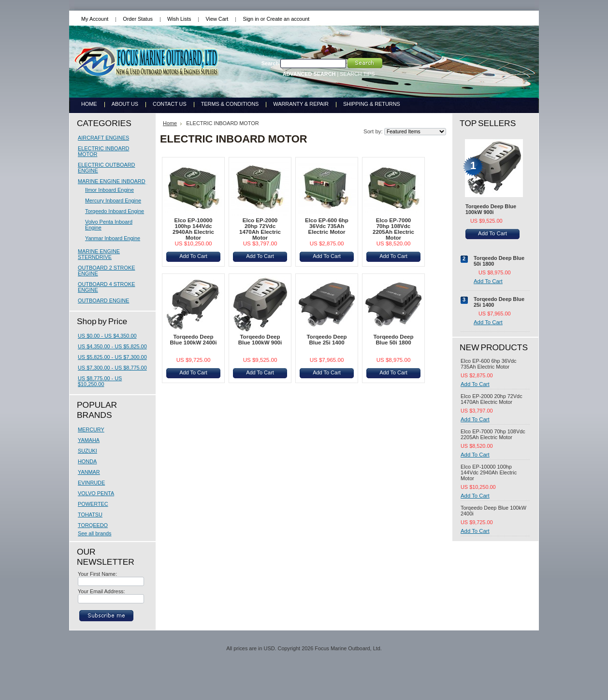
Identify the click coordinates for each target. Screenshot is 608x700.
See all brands (95, 533)
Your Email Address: (101, 591)
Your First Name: (97, 574)
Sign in (251, 19)
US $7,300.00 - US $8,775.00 (112, 368)
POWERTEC (93, 504)
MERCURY (91, 429)
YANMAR (89, 472)
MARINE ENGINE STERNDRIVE (99, 254)
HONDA (87, 461)
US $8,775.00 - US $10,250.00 (100, 381)
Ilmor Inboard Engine (109, 190)
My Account (95, 19)
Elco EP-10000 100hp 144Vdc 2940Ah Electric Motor (193, 229)
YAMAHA (89, 440)
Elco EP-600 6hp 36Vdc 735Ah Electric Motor (327, 226)
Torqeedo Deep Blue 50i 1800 (393, 340)
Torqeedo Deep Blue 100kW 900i (260, 340)
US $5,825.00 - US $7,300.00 (112, 357)
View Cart (217, 19)
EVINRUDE (91, 483)
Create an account (288, 19)
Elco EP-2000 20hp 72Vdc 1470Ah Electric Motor (260, 229)
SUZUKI (87, 451)
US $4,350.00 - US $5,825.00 (112, 346)
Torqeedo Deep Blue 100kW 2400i (194, 340)
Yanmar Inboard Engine (113, 238)
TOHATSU (90, 514)
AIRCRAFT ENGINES (103, 138)
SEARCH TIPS (357, 74)
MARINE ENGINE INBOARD (112, 181)
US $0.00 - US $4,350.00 (107, 336)
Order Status (138, 19)
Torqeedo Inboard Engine (115, 211)
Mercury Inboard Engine (113, 200)
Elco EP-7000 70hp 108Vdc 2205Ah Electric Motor (393, 229)
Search (270, 63)
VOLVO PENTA (96, 493)
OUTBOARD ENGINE (103, 300)
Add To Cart (193, 256)
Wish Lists (179, 19)
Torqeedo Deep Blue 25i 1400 (326, 340)
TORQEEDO (93, 525)
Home (170, 123)
